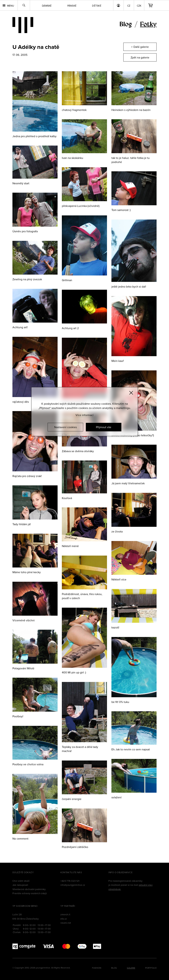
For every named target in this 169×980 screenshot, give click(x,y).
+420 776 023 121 (70, 881)
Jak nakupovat (20, 885)
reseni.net (66, 923)
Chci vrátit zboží (21, 881)
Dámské (47, 6)
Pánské (72, 6)
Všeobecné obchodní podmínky (29, 889)
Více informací (84, 415)
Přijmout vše (104, 427)
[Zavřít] (131, 393)
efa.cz (64, 919)
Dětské (97, 6)
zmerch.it (65, 914)
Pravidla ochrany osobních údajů (30, 893)
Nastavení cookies (65, 427)
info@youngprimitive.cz (73, 885)
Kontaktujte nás (71, 872)
